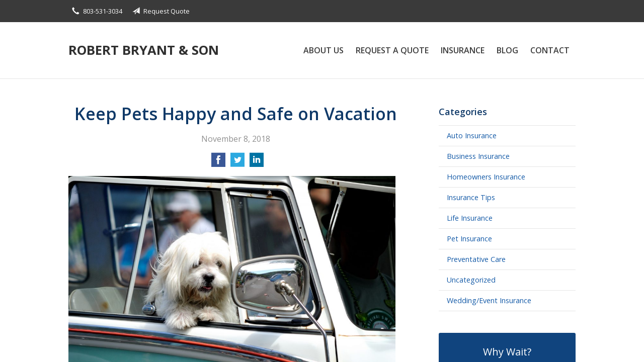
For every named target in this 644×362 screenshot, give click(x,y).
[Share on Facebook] (218, 163)
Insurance (463, 50)
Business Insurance (478, 156)
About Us (324, 50)
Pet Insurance (469, 239)
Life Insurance (470, 218)
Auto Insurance (472, 135)
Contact (550, 50)
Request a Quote (392, 50)
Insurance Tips (471, 197)
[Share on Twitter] (237, 163)
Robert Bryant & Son (144, 50)
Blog (507, 50)
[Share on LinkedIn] (257, 163)
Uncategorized (471, 280)
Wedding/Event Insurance (489, 300)
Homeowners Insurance (486, 177)
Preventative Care (476, 259)
